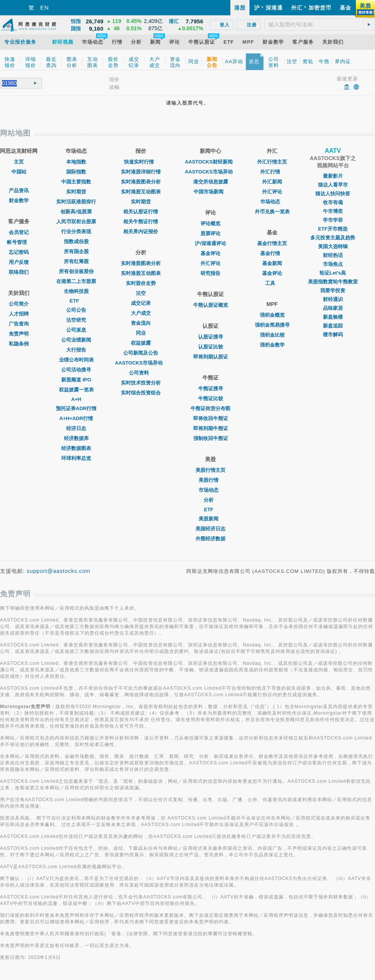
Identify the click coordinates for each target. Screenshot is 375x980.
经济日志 (76, 428)
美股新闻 (210, 519)
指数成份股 (76, 241)
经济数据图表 (76, 448)
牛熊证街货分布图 (210, 408)
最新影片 (333, 176)
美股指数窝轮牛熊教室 (333, 282)
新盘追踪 (333, 326)
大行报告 (76, 350)
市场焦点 (333, 264)
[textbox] (320, 25)
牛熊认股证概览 (211, 305)
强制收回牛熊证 (211, 438)
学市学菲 (333, 220)
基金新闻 (272, 263)
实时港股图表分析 (141, 182)
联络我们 (19, 272)
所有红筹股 (76, 261)
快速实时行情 (141, 162)
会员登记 (19, 232)
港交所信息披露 (211, 182)
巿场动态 (272, 202)
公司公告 (76, 310)
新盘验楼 (333, 317)
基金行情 (272, 253)
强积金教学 (272, 345)
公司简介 (19, 304)
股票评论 (210, 233)
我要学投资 (333, 290)
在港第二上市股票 (76, 281)
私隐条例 (19, 344)
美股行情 (210, 480)
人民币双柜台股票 (76, 222)
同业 (141, 333)
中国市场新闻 (210, 192)
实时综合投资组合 (141, 393)
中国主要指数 (76, 182)
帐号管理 (19, 242)
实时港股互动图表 (141, 192)
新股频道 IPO (76, 380)
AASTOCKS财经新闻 (211, 162)
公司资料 (141, 373)
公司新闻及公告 (141, 353)
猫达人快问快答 (333, 194)
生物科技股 (76, 291)
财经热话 (333, 255)
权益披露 (141, 343)
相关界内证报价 (141, 232)
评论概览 (210, 223)
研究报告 (210, 273)
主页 (19, 162)
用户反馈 (19, 262)
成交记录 (141, 303)
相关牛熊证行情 (141, 222)
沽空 (141, 293)
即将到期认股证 (211, 357)
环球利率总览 (76, 458)
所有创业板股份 (76, 271)
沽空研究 (76, 320)
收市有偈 (333, 202)
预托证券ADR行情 (76, 408)
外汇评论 (210, 263)
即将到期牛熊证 (211, 428)
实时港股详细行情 (141, 172)
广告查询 (19, 324)
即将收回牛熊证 (211, 418)
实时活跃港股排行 (76, 202)
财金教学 (19, 200)
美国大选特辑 (333, 246)
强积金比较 (272, 335)
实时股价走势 (141, 283)
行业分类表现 (76, 232)
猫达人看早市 (333, 185)
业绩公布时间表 (76, 360)
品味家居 (333, 308)
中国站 (19, 172)
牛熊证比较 (211, 398)
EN (45, 7)
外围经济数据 (210, 539)
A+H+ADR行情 (76, 418)
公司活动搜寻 (76, 370)
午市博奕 (333, 211)
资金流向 (141, 323)
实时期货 (76, 192)
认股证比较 (211, 347)
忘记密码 (19, 252)
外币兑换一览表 (272, 212)
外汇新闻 (272, 182)
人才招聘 (19, 314)
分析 (210, 500)
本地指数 (76, 162)
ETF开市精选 (333, 229)
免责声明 (19, 334)
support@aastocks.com (59, 571)
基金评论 (210, 253)
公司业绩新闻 (76, 340)
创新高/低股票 (76, 212)
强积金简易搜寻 (272, 325)
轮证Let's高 (333, 273)
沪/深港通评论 (210, 243)
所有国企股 (76, 251)
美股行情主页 (210, 470)
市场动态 (210, 490)
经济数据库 (76, 438)
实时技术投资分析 (141, 383)
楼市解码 (333, 335)
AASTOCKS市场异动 (141, 363)
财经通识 (333, 299)
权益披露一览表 (76, 390)
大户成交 (141, 313)
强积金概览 (272, 315)
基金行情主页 (272, 243)
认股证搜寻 (211, 337)
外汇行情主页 (272, 162)
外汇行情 (272, 172)
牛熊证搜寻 (211, 389)
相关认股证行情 (141, 212)
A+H (76, 399)
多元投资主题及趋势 (333, 238)
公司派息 (76, 330)
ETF (76, 301)
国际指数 (76, 172)
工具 (272, 283)
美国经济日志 (210, 529)
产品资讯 (19, 191)
